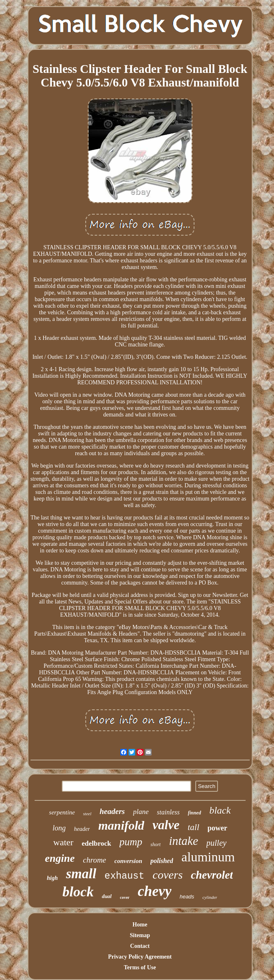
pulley (217, 843)
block (78, 892)
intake (184, 841)
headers (112, 811)
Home (140, 925)
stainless (168, 812)
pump (131, 842)
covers (167, 875)
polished (162, 861)
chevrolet (212, 875)
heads (187, 897)
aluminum (208, 857)
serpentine (62, 812)
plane (141, 812)
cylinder (210, 897)
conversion (129, 861)
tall (193, 827)
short (156, 844)
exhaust (125, 876)
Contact (140, 946)
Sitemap (140, 935)
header (82, 829)
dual (107, 896)
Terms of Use (140, 967)
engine (60, 858)
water (63, 842)
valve (166, 825)
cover (125, 897)
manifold (121, 825)
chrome (94, 860)
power (218, 828)
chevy (155, 891)
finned (194, 813)
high (52, 878)
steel (87, 814)
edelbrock (96, 843)
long (59, 828)
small (81, 874)
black (220, 810)
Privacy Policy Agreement (140, 957)
